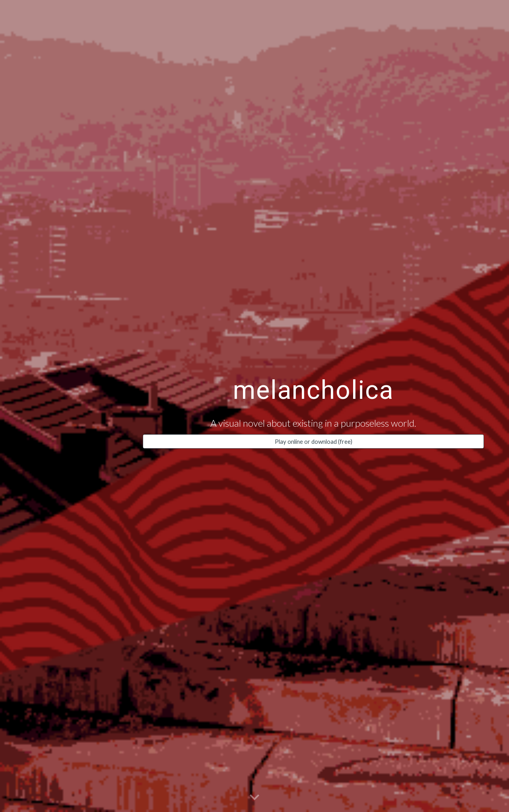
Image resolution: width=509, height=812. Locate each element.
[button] (254, 798)
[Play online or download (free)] (313, 441)
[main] (313, 386)
